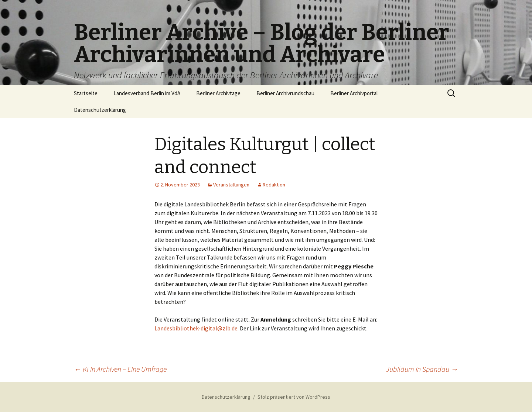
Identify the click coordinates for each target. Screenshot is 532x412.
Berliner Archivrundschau (285, 93)
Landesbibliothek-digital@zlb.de (196, 328)
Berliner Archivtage (218, 93)
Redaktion (274, 185)
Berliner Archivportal (354, 93)
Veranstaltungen (231, 185)
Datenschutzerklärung (100, 110)
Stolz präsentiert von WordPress (294, 397)
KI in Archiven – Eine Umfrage (120, 369)
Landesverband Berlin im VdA (147, 93)
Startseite (86, 93)
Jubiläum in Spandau (422, 369)
